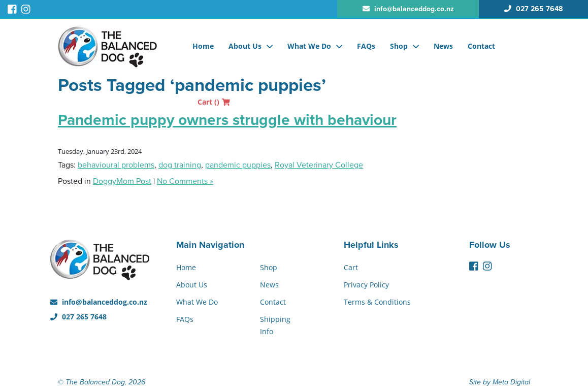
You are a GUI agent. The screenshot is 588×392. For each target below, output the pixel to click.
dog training (180, 165)
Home (203, 46)
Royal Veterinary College (319, 165)
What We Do (309, 46)
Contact (481, 46)
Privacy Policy (366, 285)
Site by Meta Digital (500, 382)
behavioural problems (116, 165)
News (443, 46)
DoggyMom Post (122, 181)
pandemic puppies (238, 165)
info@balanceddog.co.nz (99, 302)
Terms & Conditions (377, 302)
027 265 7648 (78, 317)
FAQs (366, 46)
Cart (214, 102)
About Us (245, 46)
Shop (399, 46)
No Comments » (185, 181)
